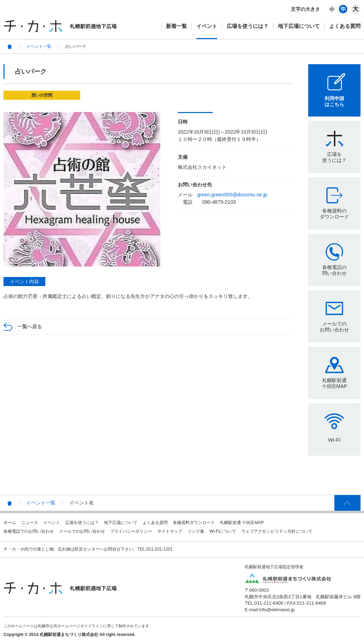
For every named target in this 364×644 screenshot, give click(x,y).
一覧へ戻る (30, 327)
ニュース (30, 523)
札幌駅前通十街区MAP (335, 383)
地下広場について (299, 26)
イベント (207, 26)
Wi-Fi (334, 440)
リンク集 (196, 531)
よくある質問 (345, 26)
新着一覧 (176, 26)
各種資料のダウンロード (334, 214)
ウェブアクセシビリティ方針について (277, 531)
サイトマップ (170, 531)
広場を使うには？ (248, 26)
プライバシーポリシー (131, 531)
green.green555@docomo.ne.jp (232, 195)
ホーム (10, 523)
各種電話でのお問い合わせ (29, 531)
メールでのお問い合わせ (334, 327)
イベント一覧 (39, 46)
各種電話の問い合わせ (334, 270)
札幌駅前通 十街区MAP (242, 523)
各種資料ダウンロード (194, 523)
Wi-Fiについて (223, 531)
